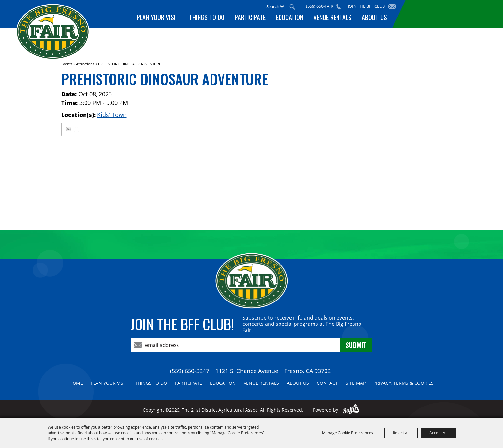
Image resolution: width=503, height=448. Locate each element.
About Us (374, 17)
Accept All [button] (438, 433)
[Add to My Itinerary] (77, 129)
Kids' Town (112, 115)
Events (67, 64)
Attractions (85, 64)
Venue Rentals (332, 17)
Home (76, 383)
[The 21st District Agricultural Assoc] (53, 32)
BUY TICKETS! (446, 14)
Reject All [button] (401, 433)
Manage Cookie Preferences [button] (348, 433)
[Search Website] (275, 6)
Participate (250, 17)
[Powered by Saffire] (351, 410)
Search (292, 7)
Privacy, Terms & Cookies (404, 383)
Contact (327, 383)
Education (290, 17)
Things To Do (207, 17)
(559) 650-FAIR (320, 6)
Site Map (356, 383)
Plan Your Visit (158, 17)
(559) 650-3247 (190, 371)
